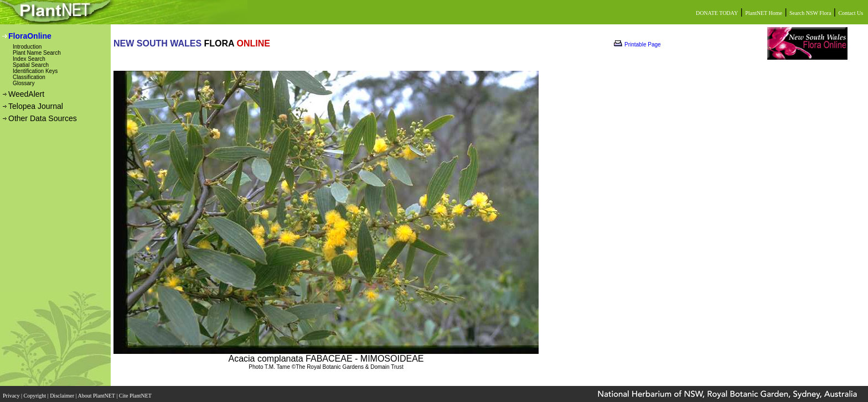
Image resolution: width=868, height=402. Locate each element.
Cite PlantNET (136, 392)
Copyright (36, 392)
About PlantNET (97, 392)
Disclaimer (63, 392)
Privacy (12, 392)
